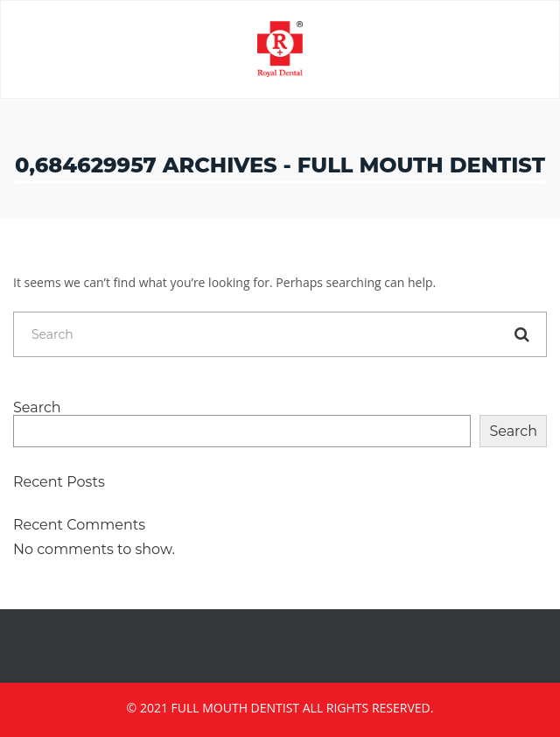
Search (37, 408)
